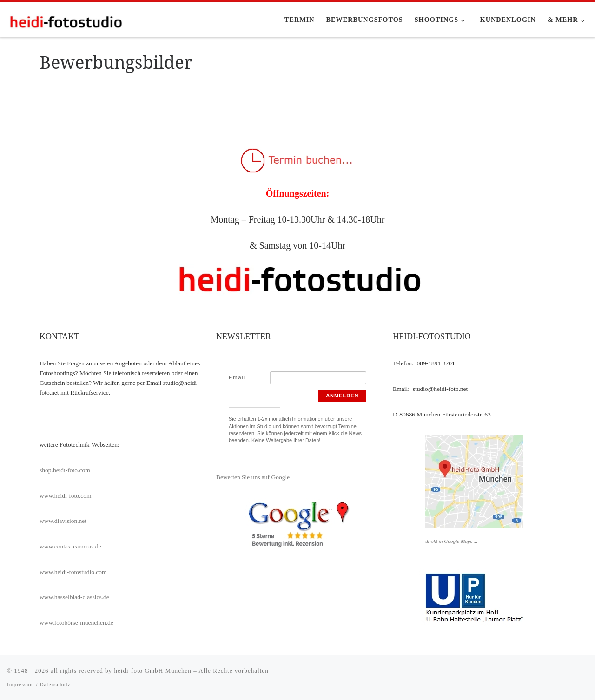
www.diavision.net (63, 521)
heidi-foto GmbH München (154, 670)
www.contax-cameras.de (70, 546)
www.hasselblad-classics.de (74, 597)
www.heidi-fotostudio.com (73, 572)
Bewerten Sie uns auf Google (253, 477)
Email (238, 377)
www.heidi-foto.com (66, 496)
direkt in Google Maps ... (451, 541)
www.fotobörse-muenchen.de (76, 623)
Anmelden (342, 396)
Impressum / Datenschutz (39, 684)
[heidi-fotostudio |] (65, 19)
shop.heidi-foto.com (65, 470)
